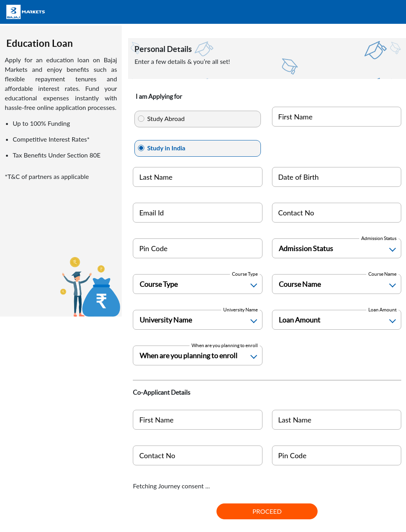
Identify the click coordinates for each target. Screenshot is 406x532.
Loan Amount (382, 310)
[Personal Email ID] (197, 213)
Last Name (156, 177)
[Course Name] (337, 284)
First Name (296, 117)
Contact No (296, 213)
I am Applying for (159, 96)
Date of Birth (299, 177)
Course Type (245, 274)
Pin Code (153, 248)
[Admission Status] (337, 248)
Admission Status (379, 238)
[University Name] (197, 320)
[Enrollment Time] (197, 355)
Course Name (382, 274)
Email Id (151, 213)
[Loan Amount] (337, 320)
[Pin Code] (197, 248)
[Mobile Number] (337, 213)
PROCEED (267, 511)
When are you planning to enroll (225, 345)
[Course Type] (197, 284)
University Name (240, 310)
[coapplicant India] (197, 455)
